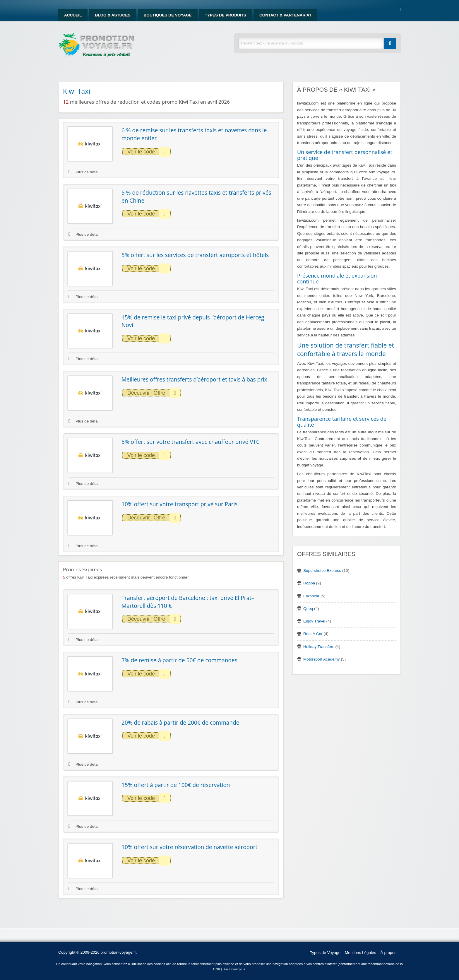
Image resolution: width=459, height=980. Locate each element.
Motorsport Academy (322, 659)
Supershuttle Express (322, 571)
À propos (388, 953)
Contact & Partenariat (285, 15)
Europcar (311, 596)
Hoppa (309, 583)
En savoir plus (234, 969)
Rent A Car (313, 634)
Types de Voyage (325, 953)
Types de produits (226, 15)
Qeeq (308, 609)
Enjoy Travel (314, 621)
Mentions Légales (360, 953)
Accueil (73, 15)
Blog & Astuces (113, 15)
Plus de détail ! (85, 172)
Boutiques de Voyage (168, 15)
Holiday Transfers (319, 647)
